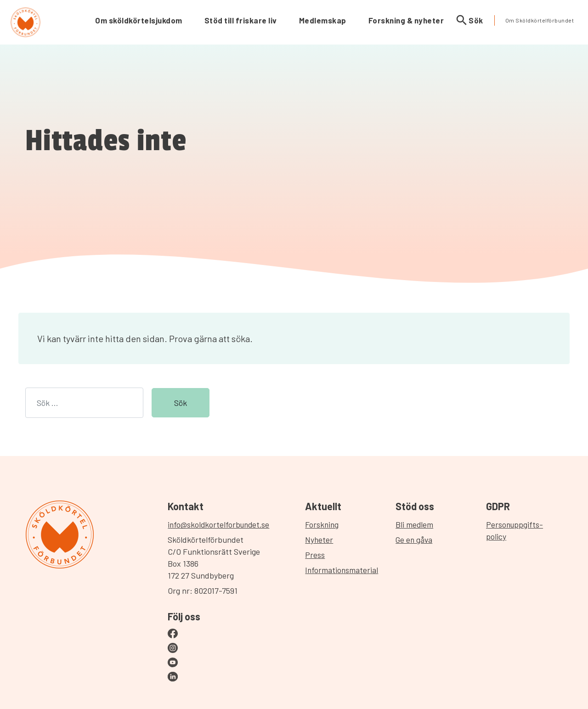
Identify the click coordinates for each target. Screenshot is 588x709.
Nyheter (322, 540)
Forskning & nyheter (406, 20)
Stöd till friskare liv (241, 20)
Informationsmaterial (344, 570)
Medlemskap (323, 20)
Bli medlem (416, 524)
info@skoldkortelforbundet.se (219, 524)
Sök (469, 20)
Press (317, 555)
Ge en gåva (416, 540)
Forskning (325, 524)
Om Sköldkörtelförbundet (540, 20)
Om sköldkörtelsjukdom (139, 20)
